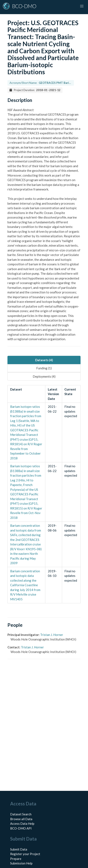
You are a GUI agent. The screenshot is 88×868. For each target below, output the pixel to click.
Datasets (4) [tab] (44, 360)
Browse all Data (21, 819)
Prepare (16, 859)
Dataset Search (21, 814)
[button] (82, 6)
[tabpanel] (44, 494)
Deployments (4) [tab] (44, 376)
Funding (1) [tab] (44, 368)
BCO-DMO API (21, 828)
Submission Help (21, 863)
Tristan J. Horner (52, 635)
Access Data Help (22, 823)
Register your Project (25, 854)
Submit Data (19, 849)
